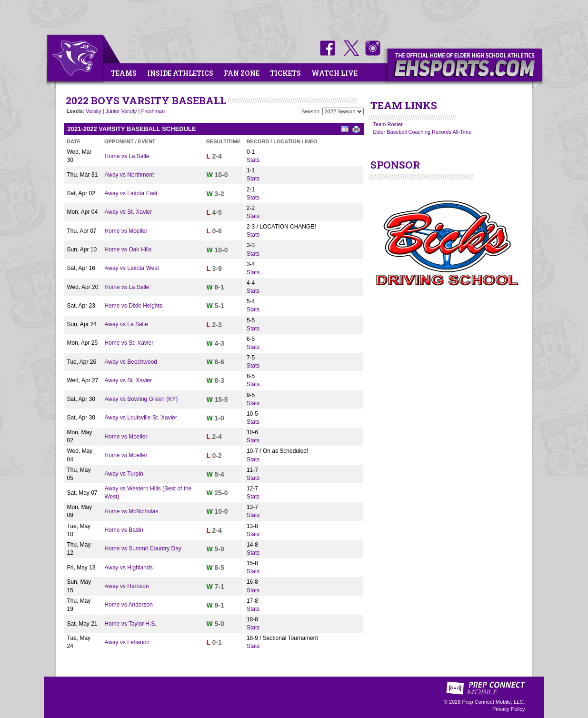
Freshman (153, 111)
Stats (253, 160)
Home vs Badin (124, 530)
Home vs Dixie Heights (133, 306)
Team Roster (388, 124)
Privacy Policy (508, 709)
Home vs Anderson (128, 605)
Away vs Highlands (128, 568)
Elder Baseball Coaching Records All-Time (423, 132)
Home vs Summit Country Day (143, 548)
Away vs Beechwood (131, 362)
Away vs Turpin (124, 474)
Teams (124, 73)
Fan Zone (242, 73)
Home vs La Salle (127, 156)
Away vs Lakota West (131, 268)
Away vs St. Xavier (128, 212)
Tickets (285, 73)
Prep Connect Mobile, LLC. (493, 702)
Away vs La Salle (126, 324)
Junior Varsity (121, 111)
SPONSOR (395, 165)
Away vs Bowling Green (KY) (141, 399)
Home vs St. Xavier (129, 343)
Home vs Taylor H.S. (130, 624)
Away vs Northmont (129, 175)
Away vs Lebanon (127, 642)
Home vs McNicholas (131, 511)
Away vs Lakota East (131, 193)
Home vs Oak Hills (128, 249)
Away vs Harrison (126, 586)
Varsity (94, 111)
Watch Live (334, 73)
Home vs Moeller (126, 231)
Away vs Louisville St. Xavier (141, 418)
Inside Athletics (180, 73)
